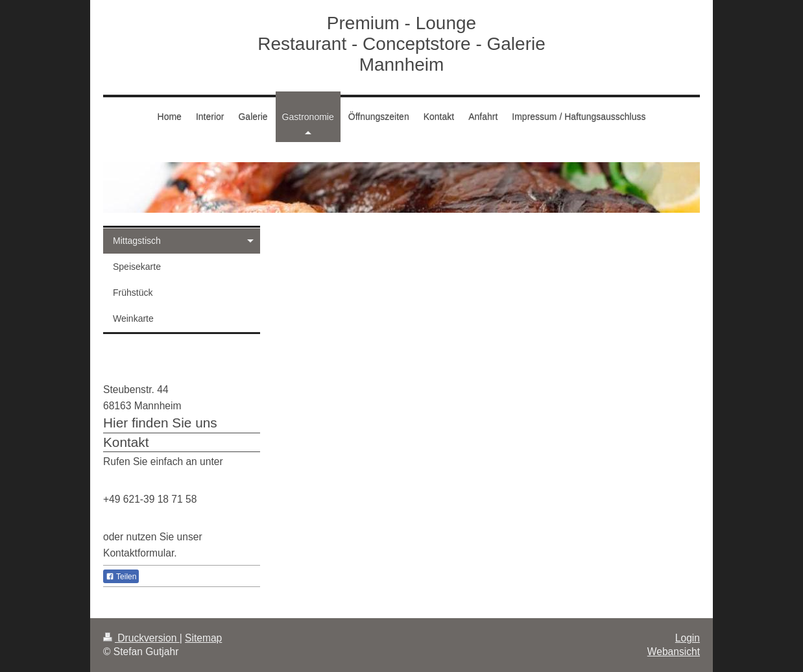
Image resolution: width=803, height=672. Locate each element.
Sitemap (203, 638)
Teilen (121, 577)
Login (688, 638)
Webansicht (674, 652)
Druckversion (141, 638)
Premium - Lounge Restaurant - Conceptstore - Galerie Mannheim (401, 44)
